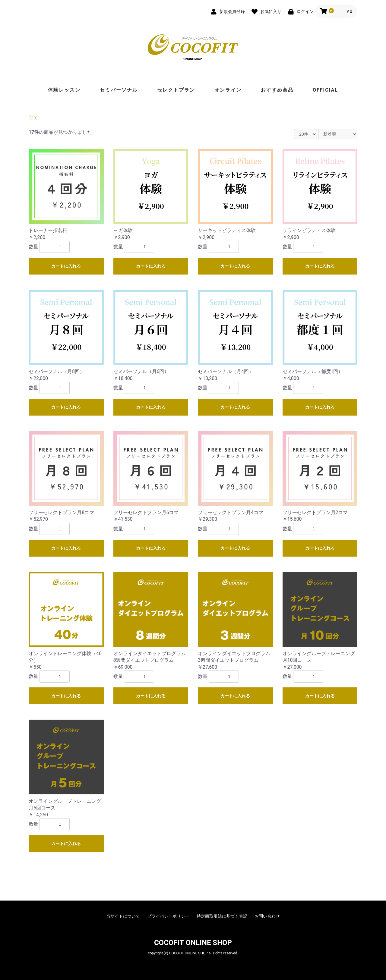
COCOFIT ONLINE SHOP (193, 943)
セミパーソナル (119, 90)
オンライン (228, 90)
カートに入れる (66, 266)
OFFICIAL (325, 90)
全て (33, 117)
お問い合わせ (267, 916)
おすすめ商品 (277, 90)
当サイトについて (123, 916)
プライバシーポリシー (168, 916)
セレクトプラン (176, 90)
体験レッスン (64, 90)
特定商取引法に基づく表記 (222, 916)
